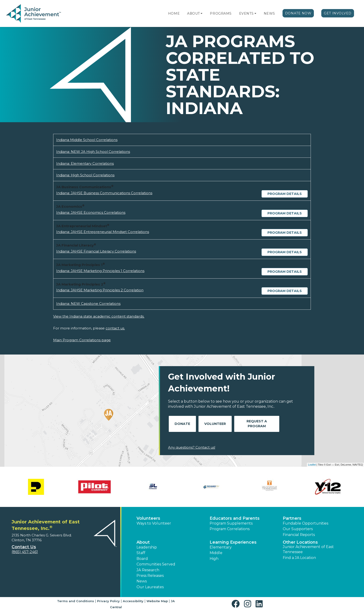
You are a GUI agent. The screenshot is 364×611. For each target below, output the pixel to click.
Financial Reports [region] (299, 535)
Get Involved (338, 13)
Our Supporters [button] (298, 529)
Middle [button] (216, 553)
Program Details (285, 194)
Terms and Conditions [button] (76, 601)
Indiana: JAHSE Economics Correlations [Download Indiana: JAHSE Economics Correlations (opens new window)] (91, 212)
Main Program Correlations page (82, 340)
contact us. (115, 328)
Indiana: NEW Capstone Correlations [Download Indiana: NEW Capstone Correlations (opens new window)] (88, 304)
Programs (221, 13)
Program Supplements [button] (231, 523)
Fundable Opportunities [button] (305, 523)
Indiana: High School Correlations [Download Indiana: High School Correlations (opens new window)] (85, 175)
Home (174, 13)
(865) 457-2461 (25, 552)
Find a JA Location (299, 558)
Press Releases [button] (150, 576)
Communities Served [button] (156, 564)
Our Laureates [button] (150, 587)
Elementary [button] (221, 547)
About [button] (143, 542)
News (269, 13)
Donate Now (298, 13)
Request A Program (257, 424)
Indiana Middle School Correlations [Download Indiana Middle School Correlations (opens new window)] (87, 140)
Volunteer (215, 424)
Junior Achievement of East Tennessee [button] (308, 549)
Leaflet (312, 465)
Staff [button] (141, 553)
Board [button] (142, 559)
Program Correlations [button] (230, 529)
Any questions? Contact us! (192, 447)
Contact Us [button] (24, 547)
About (193, 13)
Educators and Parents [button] (235, 518)
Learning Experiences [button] (233, 542)
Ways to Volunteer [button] (154, 523)
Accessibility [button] (133, 601)
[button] (201, 13)
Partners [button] (292, 518)
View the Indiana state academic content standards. (99, 316)
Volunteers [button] (148, 518)
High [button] (214, 559)
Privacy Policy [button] (108, 601)
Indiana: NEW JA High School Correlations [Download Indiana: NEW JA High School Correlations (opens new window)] (93, 152)
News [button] (142, 581)
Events (246, 13)
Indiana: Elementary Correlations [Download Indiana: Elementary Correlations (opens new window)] (85, 163)
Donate (182, 424)
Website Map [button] (157, 601)
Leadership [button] (147, 547)
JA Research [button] (148, 570)
